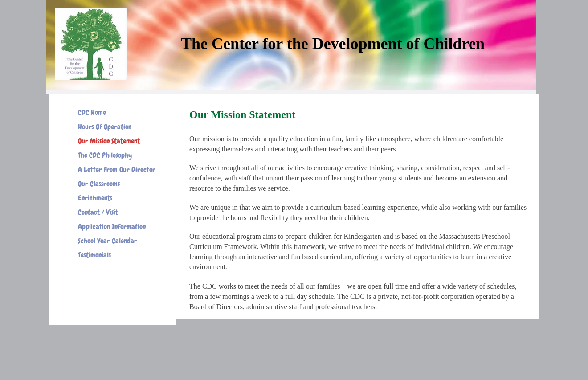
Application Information (112, 227)
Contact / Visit (98, 212)
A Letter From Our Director (117, 170)
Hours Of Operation (105, 127)
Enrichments (95, 198)
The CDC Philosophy (105, 155)
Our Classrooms (99, 184)
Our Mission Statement (109, 141)
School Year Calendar (108, 241)
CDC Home (92, 112)
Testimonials (94, 255)
